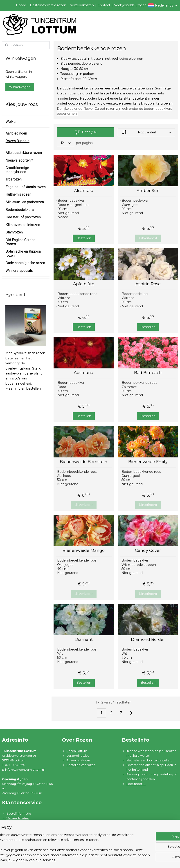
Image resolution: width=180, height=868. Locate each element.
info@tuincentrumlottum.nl (25, 770)
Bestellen (83, 238)
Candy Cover (148, 551)
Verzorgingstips (78, 756)
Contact (104, 5)
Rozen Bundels (18, 141)
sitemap (109, 860)
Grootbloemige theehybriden (17, 170)
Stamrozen (14, 232)
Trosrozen (14, 179)
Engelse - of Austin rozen (26, 187)
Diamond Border (148, 640)
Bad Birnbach (148, 373)
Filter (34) (85, 132)
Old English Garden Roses (20, 242)
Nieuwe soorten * (19, 160)
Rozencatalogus (78, 760)
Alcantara (83, 191)
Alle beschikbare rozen (24, 153)
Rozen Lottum (77, 751)
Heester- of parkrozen (23, 217)
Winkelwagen (20, 87)
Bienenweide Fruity (148, 462)
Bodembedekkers (20, 210)
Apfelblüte (83, 284)
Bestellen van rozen (81, 765)
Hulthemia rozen (18, 194)
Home (21, 5)
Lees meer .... (136, 784)
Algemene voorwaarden (25, 828)
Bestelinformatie (19, 813)
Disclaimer (14, 837)
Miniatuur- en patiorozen (25, 202)
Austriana (84, 373)
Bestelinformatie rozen (48, 5)
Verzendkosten (82, 5)
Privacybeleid (17, 832)
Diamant (83, 640)
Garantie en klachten (22, 823)
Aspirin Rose (148, 284)
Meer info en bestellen (23, 388)
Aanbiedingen (16, 133)
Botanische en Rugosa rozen (23, 253)
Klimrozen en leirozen (23, 225)
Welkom (12, 122)
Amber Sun (148, 191)
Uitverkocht (148, 238)
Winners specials (19, 271)
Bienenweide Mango (84, 551)
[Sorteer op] (146, 132)
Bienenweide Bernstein (84, 462)
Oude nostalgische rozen (25, 263)
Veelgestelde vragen (130, 5)
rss (117, 860)
